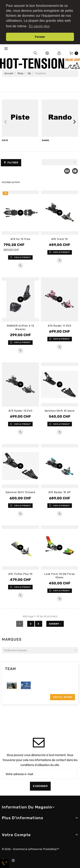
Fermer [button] (40, 37)
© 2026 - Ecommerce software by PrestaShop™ (31, 849)
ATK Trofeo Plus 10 (20, 573)
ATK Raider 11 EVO (59, 325)
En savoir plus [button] (39, 26)
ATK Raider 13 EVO (20, 410)
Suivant (55, 623)
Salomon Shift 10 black (60, 410)
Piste (5, 140)
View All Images (63, 697)
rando (45, 140)
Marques (12, 639)
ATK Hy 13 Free (20, 239)
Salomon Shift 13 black (20, 492)
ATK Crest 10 (60, 239)
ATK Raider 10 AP (60, 492)
